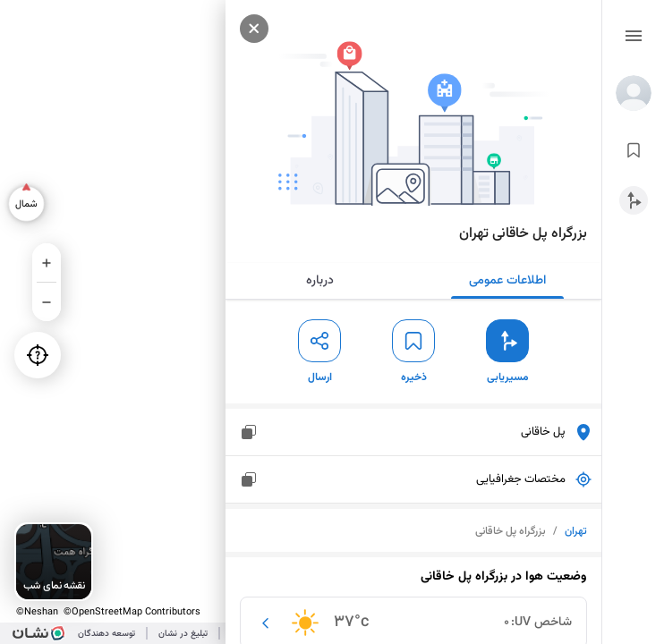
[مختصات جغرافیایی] (249, 479)
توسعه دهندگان (106, 634)
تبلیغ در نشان (183, 634)
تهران (576, 531)
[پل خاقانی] (249, 432)
